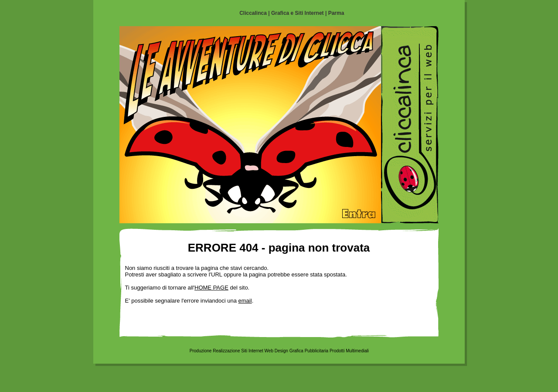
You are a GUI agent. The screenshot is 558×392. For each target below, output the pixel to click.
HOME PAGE (211, 288)
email (245, 301)
